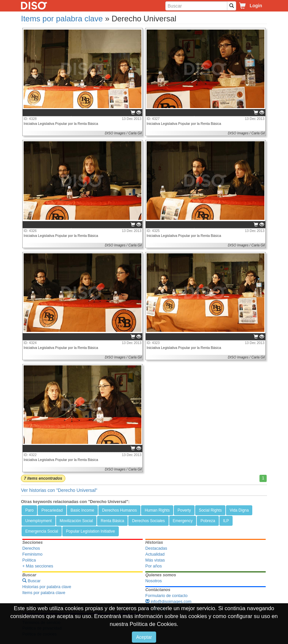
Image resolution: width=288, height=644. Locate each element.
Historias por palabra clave (47, 587)
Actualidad (155, 554)
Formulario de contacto (166, 596)
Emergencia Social (42, 531)
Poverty (184, 510)
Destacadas (156, 548)
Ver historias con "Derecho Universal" (59, 490)
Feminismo (32, 554)
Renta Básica (112, 521)
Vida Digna (239, 510)
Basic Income (82, 510)
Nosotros (154, 581)
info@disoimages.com (168, 602)
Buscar (31, 581)
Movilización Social (76, 521)
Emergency (183, 521)
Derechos (31, 548)
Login (256, 6)
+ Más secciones (38, 566)
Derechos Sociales (148, 521)
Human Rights (157, 510)
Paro (29, 510)
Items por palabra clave (62, 19)
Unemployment (39, 521)
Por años (154, 566)
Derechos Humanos (119, 510)
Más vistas (155, 560)
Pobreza (208, 521)
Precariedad (52, 510)
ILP (226, 521)
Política (29, 560)
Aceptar (144, 637)
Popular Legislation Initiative (90, 531)
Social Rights (210, 510)
